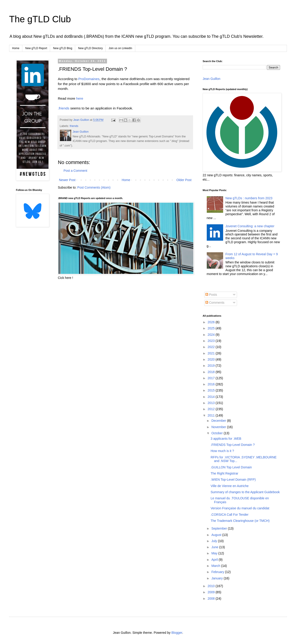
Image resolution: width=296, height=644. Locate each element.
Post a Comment (75, 171)
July (215, 541)
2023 (212, 341)
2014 (212, 397)
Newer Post (67, 180)
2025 (212, 328)
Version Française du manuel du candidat (240, 508)
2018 (212, 372)
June (215, 547)
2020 (212, 359)
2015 (212, 390)
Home (16, 48)
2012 (212, 409)
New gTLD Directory (90, 48)
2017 (212, 378)
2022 (212, 347)
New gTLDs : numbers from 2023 (249, 198)
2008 (212, 599)
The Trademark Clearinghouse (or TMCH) (240, 521)
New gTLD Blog (63, 48)
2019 (212, 366)
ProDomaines (89, 79)
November (219, 427)
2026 (212, 322)
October (217, 433)
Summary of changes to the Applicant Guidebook (245, 492)
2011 (212, 415)
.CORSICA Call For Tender (230, 515)
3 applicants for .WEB (226, 439)
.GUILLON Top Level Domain (231, 467)
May (215, 553)
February (218, 572)
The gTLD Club (40, 19)
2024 (212, 335)
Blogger (177, 633)
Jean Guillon (212, 79)
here (80, 98)
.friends (64, 108)
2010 (212, 586)
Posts (211, 295)
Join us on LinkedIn (120, 48)
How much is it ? (222, 451)
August (217, 535)
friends (74, 126)
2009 (212, 592)
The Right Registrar (224, 473)
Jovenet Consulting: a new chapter (250, 226)
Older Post (184, 180)
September (219, 528)
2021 (212, 353)
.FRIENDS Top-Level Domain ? (233, 445)
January (217, 578)
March (216, 566)
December (219, 421)
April (215, 560)
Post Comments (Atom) (94, 187)
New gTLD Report (36, 48)
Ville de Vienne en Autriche (230, 486)
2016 (212, 384)
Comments (215, 303)
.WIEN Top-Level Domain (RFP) (233, 480)
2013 (212, 403)
